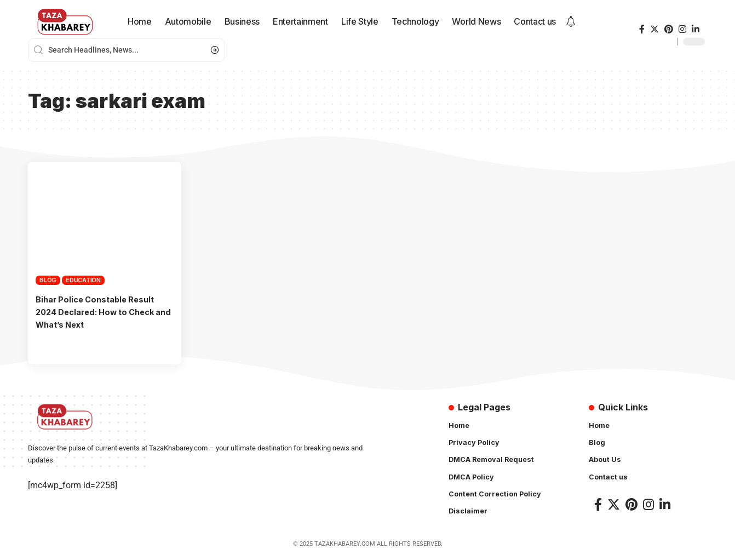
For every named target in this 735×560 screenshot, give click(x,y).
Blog (48, 280)
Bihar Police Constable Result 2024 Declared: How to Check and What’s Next (101, 312)
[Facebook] (642, 29)
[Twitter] (654, 29)
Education (83, 280)
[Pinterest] (669, 29)
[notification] (571, 22)
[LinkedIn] (696, 29)
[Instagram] (682, 29)
